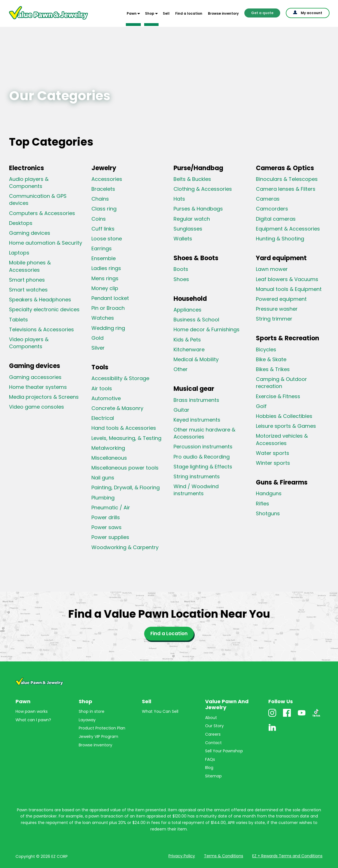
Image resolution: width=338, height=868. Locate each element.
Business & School (196, 320)
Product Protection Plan (102, 728)
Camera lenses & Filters (286, 189)
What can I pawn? (33, 720)
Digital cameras (276, 219)
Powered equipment (281, 299)
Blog (209, 768)
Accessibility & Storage (120, 378)
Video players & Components (29, 343)
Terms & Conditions (224, 856)
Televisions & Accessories (41, 329)
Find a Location (169, 634)
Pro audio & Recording (202, 457)
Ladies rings (106, 268)
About (211, 718)
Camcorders (272, 209)
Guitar (181, 410)
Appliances (187, 310)
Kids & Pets (187, 340)
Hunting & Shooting (280, 239)
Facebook (287, 717)
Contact (213, 743)
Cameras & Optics (285, 168)
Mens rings (105, 278)
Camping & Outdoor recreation (281, 383)
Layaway (87, 720)
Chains (100, 199)
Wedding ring (108, 328)
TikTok (316, 717)
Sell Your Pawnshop (224, 751)
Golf (261, 406)
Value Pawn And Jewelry (39, 20)
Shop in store (92, 711)
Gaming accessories (35, 377)
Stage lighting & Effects (203, 467)
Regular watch (192, 219)
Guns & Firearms (282, 482)
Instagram (272, 717)
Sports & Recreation (287, 338)
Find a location (189, 13)
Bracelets (103, 189)
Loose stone (107, 239)
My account (311, 13)
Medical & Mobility (196, 359)
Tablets (18, 320)
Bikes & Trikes (273, 369)
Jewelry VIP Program (98, 737)
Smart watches (28, 290)
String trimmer (274, 319)
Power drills (106, 517)
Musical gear (194, 389)
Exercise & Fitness (278, 396)
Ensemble (104, 258)
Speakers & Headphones (40, 300)
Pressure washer (277, 309)
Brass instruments (196, 400)
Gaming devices (30, 233)
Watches (103, 318)
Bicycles (266, 349)
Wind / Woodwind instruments (196, 490)
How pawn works (32, 711)
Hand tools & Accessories (124, 428)
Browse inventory (223, 13)
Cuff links (103, 229)
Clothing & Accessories (203, 189)
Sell (166, 13)
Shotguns (268, 513)
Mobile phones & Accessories (30, 266)
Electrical (103, 418)
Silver (98, 348)
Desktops (21, 223)
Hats (179, 199)
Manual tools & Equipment (289, 289)
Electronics (27, 168)
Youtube (302, 717)
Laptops (19, 253)
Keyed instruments (197, 420)
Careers (213, 734)
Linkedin (272, 731)
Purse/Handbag (198, 168)
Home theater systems (38, 387)
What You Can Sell (160, 711)
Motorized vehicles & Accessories (282, 439)
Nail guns (103, 478)
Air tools (102, 388)
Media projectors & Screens (44, 397)
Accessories (107, 179)
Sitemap (213, 776)
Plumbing (103, 498)
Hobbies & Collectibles (284, 416)
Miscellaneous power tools (125, 468)
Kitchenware (189, 349)
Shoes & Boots (196, 258)
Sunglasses (188, 229)
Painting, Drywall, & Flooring (126, 487)
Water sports (273, 453)
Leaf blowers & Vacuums (287, 279)
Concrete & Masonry (117, 408)
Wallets (183, 239)
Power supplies (110, 537)
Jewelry (104, 168)
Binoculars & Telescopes (287, 179)
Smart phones (27, 280)
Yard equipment (281, 258)
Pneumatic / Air (111, 508)
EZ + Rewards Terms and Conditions (287, 856)
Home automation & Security (46, 243)
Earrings (102, 248)
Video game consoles (37, 407)
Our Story (214, 726)
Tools (100, 367)
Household (190, 299)
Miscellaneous (109, 458)
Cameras (268, 199)
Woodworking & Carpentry (125, 547)
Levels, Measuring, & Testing (126, 438)
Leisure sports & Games (286, 426)
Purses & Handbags (198, 209)
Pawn (132, 13)
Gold (97, 338)
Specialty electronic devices (44, 309)
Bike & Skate (271, 359)
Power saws (107, 527)
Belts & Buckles (192, 179)
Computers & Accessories (42, 213)
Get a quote (262, 13)
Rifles (263, 504)
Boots (181, 269)
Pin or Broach (108, 308)
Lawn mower (272, 269)
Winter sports (273, 463)
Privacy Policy (182, 856)
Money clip (105, 288)
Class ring (104, 209)
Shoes (181, 279)
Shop (150, 13)
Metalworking (108, 448)
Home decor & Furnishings (207, 329)
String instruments (197, 476)
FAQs (210, 759)
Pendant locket (110, 298)
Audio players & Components (29, 183)
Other (181, 369)
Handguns (269, 493)
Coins (99, 219)
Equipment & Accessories (288, 229)
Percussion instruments (203, 447)
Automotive (106, 398)
